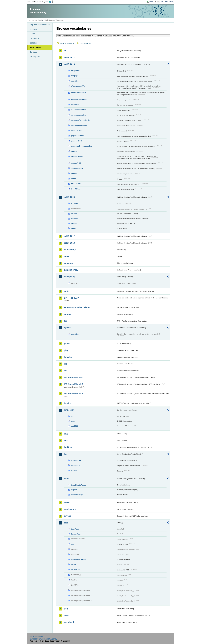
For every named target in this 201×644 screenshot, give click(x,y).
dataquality (69, 277)
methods (75, 219)
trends (74, 179)
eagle (73, 421)
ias (66, 364)
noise (67, 502)
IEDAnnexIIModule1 (74, 377)
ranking (74, 151)
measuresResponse (79, 125)
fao (66, 321)
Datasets (33, 29)
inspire (67, 403)
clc (72, 416)
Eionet (40, 20)
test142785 (75, 569)
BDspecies (75, 71)
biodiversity (70, 250)
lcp (66, 454)
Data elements (36, 38)
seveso (68, 516)
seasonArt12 (76, 163)
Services (33, 52)
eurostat (68, 314)
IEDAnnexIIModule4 (74, 394)
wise (66, 615)
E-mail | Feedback (37, 636)
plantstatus (76, 465)
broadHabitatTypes (79, 485)
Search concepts (85, 43)
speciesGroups (77, 495)
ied (66, 371)
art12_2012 (69, 57)
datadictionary (71, 270)
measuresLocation (78, 115)
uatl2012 (74, 426)
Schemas (33, 43)
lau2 (66, 441)
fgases (67, 328)
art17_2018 (69, 243)
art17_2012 (69, 236)
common (68, 263)
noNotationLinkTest (79, 559)
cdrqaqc (74, 76)
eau (73, 544)
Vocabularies (35, 47)
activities (75, 203)
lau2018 (68, 447)
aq (65, 51)
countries (75, 81)
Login (151, 2)
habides (68, 357)
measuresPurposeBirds (80, 120)
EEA (40, 2)
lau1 (66, 434)
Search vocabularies (67, 43)
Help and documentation (40, 25)
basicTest (75, 529)
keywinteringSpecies (79, 99)
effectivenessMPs (78, 86)
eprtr (66, 291)
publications (70, 509)
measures (75, 105)
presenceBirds (77, 141)
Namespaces (35, 56)
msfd (67, 479)
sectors (74, 471)
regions (74, 490)
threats (74, 173)
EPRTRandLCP (71, 298)
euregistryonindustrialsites (77, 307)
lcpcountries (76, 460)
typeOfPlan (76, 189)
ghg (66, 350)
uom (66, 609)
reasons (74, 223)
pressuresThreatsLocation (81, 146)
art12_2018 (69, 64)
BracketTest (76, 534)
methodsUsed (77, 130)
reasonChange (77, 156)
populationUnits (77, 136)
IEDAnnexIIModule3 (74, 384)
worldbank (69, 622)
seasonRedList (77, 168)
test (66, 523)
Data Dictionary (49, 20)
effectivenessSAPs (79, 93)
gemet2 (68, 344)
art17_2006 (69, 197)
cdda (66, 256)
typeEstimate (76, 184)
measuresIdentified (79, 110)
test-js (74, 564)
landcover (69, 410)
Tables (32, 34)
